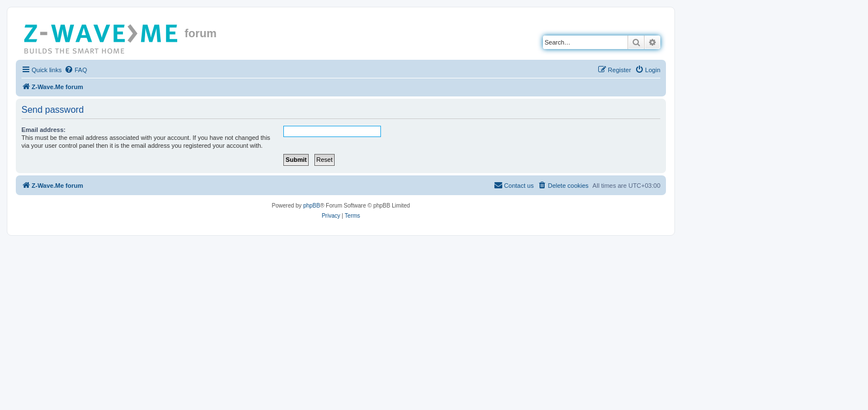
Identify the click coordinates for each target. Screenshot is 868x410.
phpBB (312, 206)
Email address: (43, 130)
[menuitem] (76, 70)
